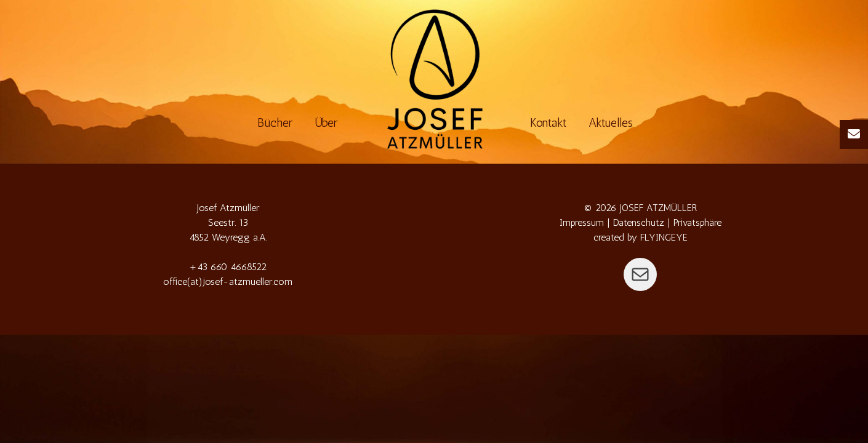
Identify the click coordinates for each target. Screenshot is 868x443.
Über (327, 122)
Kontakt (548, 122)
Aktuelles (611, 122)
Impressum (582, 222)
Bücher (275, 122)
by (632, 237)
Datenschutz (639, 222)
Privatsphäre (697, 222)
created (609, 237)
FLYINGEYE (664, 237)
